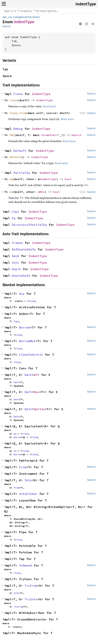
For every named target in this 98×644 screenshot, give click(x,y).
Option (39, 409)
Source (7, 26)
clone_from (18, 113)
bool (68, 179)
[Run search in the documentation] (49, 11)
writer (29, 17)
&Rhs (41, 192)
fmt (12, 135)
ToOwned (25, 565)
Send (15, 256)
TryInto (31, 599)
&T (36, 375)
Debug (18, 129)
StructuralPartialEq (29, 225)
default (15, 157)
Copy (15, 212)
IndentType (86, 4)
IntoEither (28, 494)
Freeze (17, 243)
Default (20, 151)
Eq (14, 218)
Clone (18, 94)
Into (28, 480)
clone (14, 100)
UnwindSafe (21, 276)
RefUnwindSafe (24, 249)
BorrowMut (27, 341)
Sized (32, 301)
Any (22, 294)
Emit (28, 375)
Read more (49, 106)
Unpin (16, 269)
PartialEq (22, 173)
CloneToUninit (31, 355)
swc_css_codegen (13, 17)
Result (77, 135)
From (23, 467)
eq (11, 179)
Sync (15, 262)
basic (37, 17)
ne (11, 192)
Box (36, 392)
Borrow (24, 327)
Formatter (49, 135)
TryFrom (31, 586)
